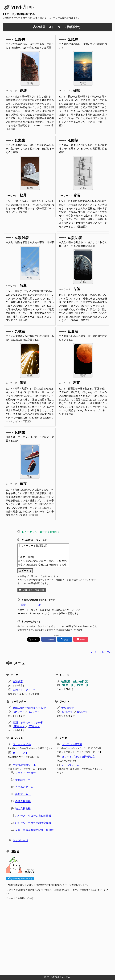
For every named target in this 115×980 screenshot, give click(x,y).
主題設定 (18, 681)
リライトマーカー (25, 773)
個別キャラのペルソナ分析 (28, 723)
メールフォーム (70, 765)
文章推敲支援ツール (24, 765)
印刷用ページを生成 (34, 590)
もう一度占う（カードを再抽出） (41, 532)
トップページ (20, 840)
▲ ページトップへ (101, 652)
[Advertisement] (59, 936)
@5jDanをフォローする (20, 878)
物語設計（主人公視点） (75, 681)
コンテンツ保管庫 (72, 744)
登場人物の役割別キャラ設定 (29, 708)
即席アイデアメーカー (25, 690)
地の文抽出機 (23, 809)
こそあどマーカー (25, 787)
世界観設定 (68, 708)
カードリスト (20, 753)
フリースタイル (22, 744)
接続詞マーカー (24, 780)
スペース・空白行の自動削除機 (33, 816)
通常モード (27, 605)
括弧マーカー (23, 794)
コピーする (25, 571)
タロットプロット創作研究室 (78, 757)
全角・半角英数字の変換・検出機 (34, 830)
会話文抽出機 (23, 801)
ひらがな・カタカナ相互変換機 (33, 823)
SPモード (43, 605)
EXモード (83, 685)
